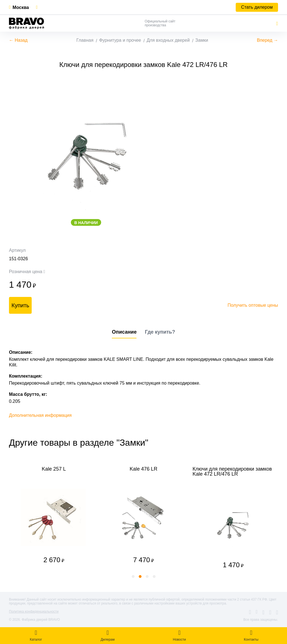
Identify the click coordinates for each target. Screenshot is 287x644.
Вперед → (268, 40)
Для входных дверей (168, 40)
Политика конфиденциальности (34, 612)
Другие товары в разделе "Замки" (79, 443)
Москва (21, 7)
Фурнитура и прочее (120, 40)
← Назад (18, 40)
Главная (85, 40)
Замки (202, 40)
